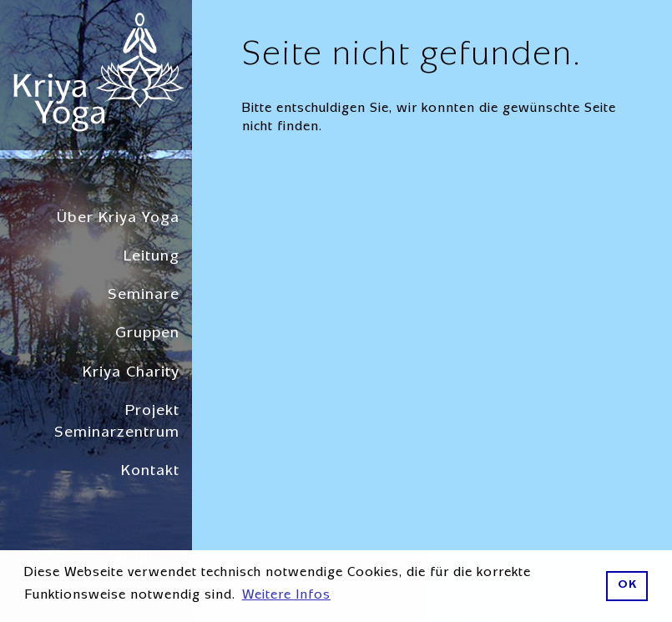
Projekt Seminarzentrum (117, 423)
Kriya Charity (131, 374)
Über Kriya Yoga (118, 219)
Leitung (152, 258)
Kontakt (150, 472)
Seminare (144, 296)
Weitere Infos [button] (286, 596)
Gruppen (147, 334)
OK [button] (627, 586)
